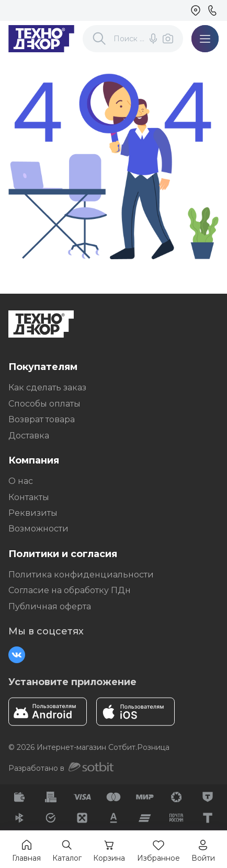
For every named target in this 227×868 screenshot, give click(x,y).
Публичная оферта (50, 606)
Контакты (29, 497)
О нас (21, 481)
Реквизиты (33, 513)
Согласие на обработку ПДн (70, 590)
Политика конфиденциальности (81, 575)
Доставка (29, 436)
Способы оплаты (44, 404)
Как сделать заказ (47, 387)
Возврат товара (42, 419)
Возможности (38, 529)
